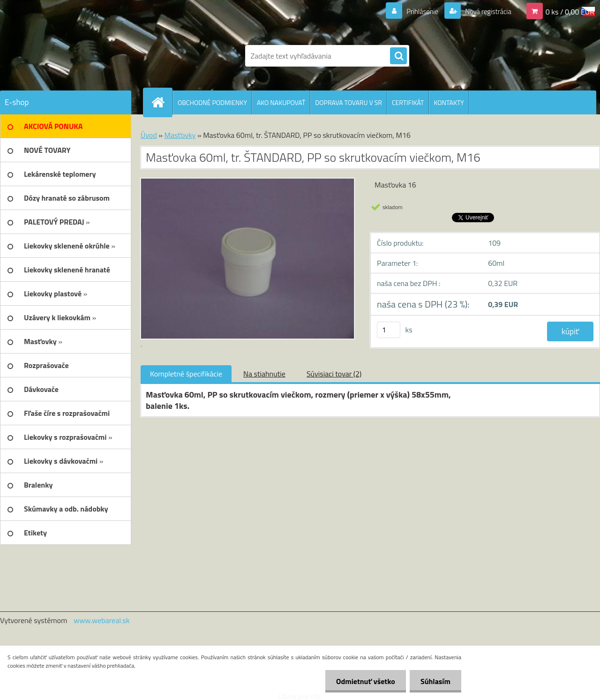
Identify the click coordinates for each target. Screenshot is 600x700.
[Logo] (64, 56)
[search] (398, 56)
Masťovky (180, 135)
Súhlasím (435, 681)
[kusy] (389, 330)
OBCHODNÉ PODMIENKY (212, 102)
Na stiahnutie (264, 374)
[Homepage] (162, 102)
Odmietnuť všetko (363, 681)
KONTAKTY (449, 102)
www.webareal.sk (102, 620)
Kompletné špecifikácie (186, 374)
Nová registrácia (485, 11)
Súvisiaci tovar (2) (334, 374)
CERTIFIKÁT (408, 102)
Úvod (149, 135)
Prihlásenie (416, 11)
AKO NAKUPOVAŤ (281, 102)
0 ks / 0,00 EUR (570, 11)
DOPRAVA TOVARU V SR (349, 102)
